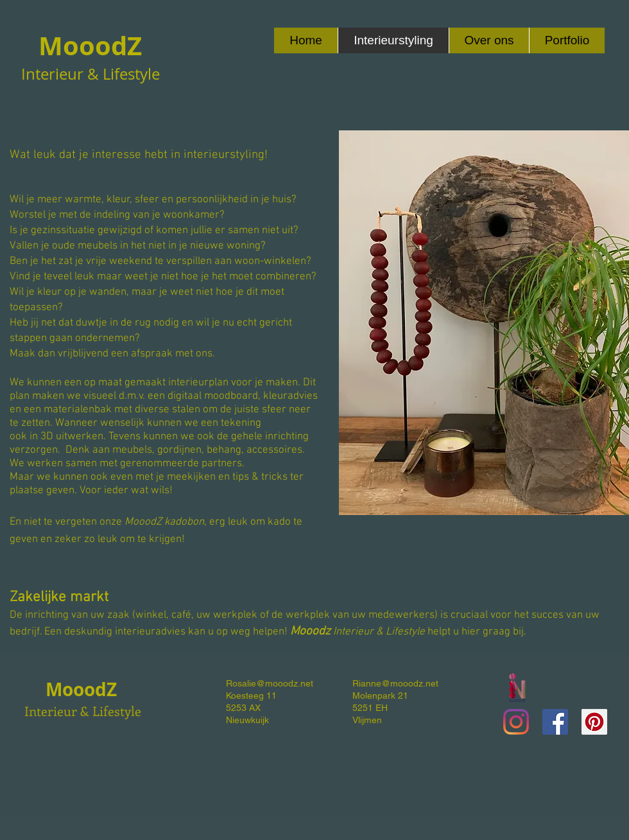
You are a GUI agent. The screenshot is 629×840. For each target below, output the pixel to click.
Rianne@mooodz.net (395, 683)
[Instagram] (516, 722)
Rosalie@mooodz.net (270, 683)
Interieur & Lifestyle (83, 711)
